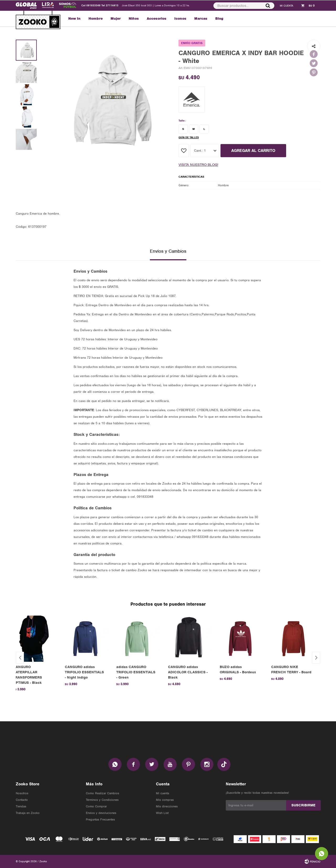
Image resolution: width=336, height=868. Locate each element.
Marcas (201, 18)
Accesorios (157, 18)
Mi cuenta (162, 793)
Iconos (180, 18)
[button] (267, 6)
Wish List (162, 813)
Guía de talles (189, 137)
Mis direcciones (167, 806)
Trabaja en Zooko (28, 813)
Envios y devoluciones (101, 813)
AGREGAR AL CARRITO (253, 151)
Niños (134, 18)
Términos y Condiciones (102, 800)
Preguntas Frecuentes (100, 819)
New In (74, 18)
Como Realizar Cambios (103, 793)
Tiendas (21, 806)
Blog (219, 18)
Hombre (96, 18)
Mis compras (165, 800)
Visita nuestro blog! (198, 165)
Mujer (116, 18)
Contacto (22, 800)
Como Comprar (96, 806)
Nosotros (22, 793)
